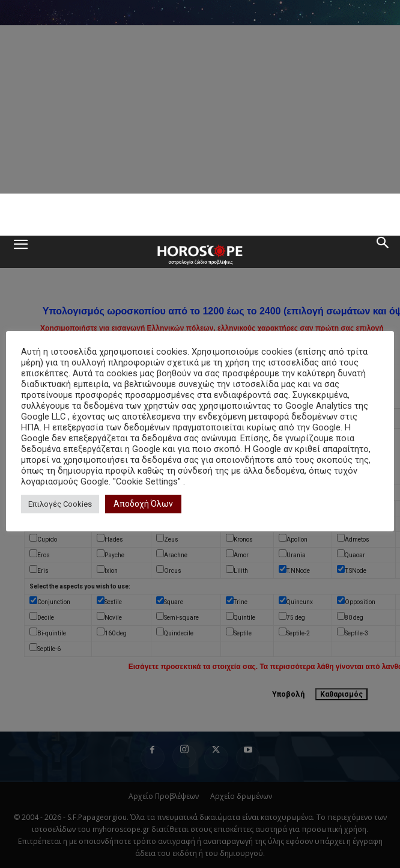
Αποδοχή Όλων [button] (143, 504)
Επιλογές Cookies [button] (60, 504)
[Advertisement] (200, 215)
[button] (20, 252)
